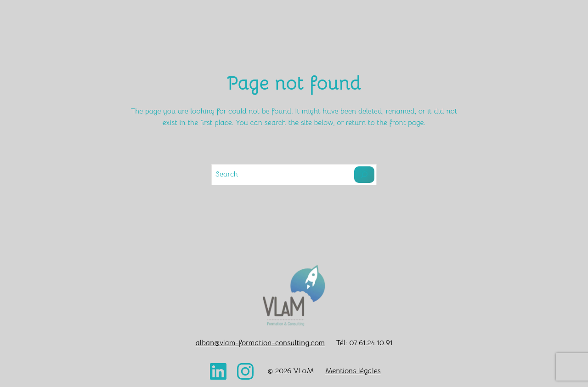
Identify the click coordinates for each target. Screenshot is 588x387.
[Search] (364, 175)
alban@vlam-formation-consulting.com (260, 343)
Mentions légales (353, 371)
